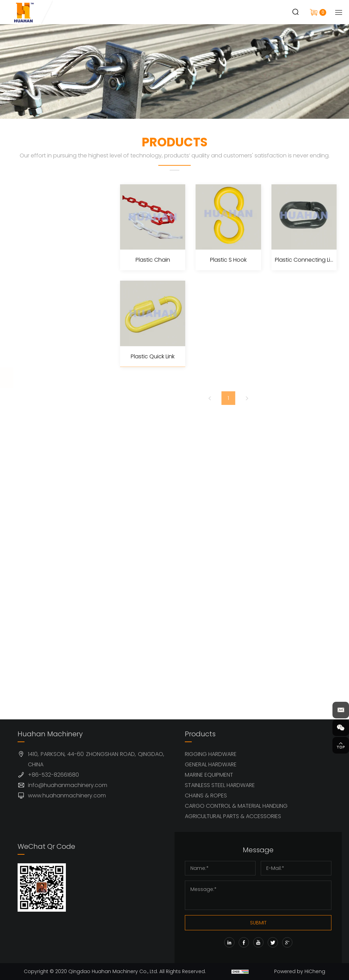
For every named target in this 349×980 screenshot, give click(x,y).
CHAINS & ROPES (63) (58, 378)
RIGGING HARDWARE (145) (56, 203)
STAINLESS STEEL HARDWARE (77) (50, 338)
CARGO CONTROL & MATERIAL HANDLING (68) (57, 616)
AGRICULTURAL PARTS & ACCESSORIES (233, 816)
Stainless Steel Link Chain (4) (54, 512)
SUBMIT (258, 923)
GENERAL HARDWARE (211, 764)
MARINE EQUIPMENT (209, 775)
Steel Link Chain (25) (57, 490)
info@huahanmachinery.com (68, 785)
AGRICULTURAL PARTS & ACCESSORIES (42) (54, 671)
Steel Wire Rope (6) (55, 400)
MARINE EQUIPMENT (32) (54, 293)
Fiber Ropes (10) (50, 552)
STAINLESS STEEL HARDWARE (220, 785)
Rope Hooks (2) (49, 569)
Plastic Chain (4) (51, 535)
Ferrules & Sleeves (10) (53, 450)
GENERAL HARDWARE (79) (57, 248)
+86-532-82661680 (53, 775)
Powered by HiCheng (300, 971)
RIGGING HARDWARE (211, 754)
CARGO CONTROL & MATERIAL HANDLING (236, 806)
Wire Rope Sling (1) (54, 472)
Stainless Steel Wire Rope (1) (55, 422)
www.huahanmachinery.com (67, 795)
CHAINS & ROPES (206, 795)
